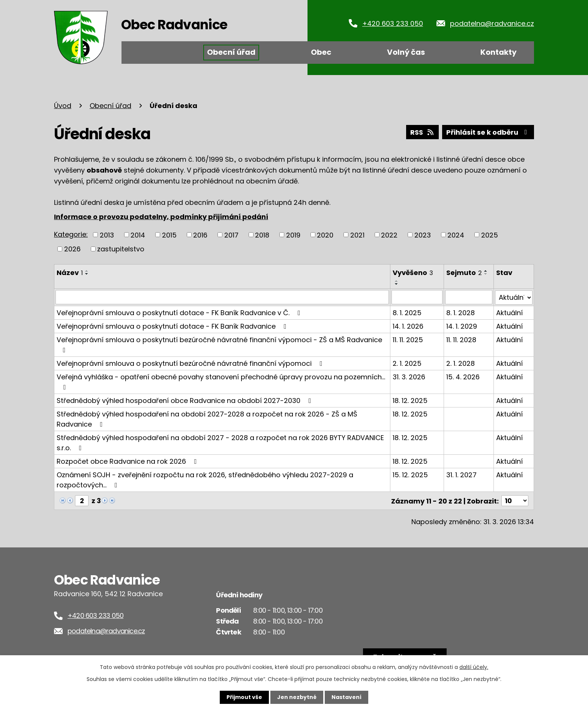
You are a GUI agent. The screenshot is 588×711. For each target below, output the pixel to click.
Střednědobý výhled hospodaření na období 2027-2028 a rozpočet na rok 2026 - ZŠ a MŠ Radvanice (207, 419)
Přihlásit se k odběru (488, 132)
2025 (490, 235)
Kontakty (499, 52)
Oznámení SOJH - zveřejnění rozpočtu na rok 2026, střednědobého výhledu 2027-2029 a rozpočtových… (205, 480)
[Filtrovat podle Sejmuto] (469, 297)
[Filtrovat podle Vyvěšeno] (417, 297)
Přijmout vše (244, 697)
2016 (200, 235)
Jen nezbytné (297, 697)
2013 (107, 235)
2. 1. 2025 (407, 363)
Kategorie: (71, 234)
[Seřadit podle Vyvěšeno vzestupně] (397, 281)
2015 (169, 235)
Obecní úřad (231, 52)
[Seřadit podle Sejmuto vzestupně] (486, 271)
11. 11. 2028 (461, 339)
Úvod (145, 53)
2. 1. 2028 (460, 363)
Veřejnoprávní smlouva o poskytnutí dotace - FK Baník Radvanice (173, 326)
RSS (423, 132)
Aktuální (509, 312)
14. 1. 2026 (408, 326)
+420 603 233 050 (393, 23)
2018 (262, 235)
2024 (456, 235)
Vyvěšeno (413, 273)
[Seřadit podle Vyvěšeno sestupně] (397, 284)
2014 (138, 235)
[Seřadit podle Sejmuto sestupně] (486, 274)
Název (70, 273)
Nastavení (346, 697)
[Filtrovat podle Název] (222, 297)
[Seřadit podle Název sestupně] (87, 274)
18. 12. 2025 (410, 400)
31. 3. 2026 (409, 377)
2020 (325, 235)
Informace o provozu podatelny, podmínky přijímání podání (161, 217)
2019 (293, 235)
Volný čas (406, 52)
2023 (423, 235)
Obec (321, 52)
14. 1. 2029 (462, 326)
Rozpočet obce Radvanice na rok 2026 (128, 461)
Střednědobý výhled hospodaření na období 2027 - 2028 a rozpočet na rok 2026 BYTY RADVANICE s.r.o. (220, 442)
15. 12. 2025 (411, 474)
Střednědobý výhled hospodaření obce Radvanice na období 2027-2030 (185, 400)
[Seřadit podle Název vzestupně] (87, 271)
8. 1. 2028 (460, 312)
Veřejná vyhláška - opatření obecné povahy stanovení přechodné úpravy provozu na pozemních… (221, 381)
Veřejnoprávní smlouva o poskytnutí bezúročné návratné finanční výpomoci (191, 363)
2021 (357, 235)
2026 (72, 249)
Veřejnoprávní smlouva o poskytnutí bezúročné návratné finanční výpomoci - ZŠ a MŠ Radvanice (219, 344)
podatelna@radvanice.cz (492, 23)
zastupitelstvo (121, 249)
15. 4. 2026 (463, 377)
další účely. (474, 667)
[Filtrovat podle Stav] (514, 297)
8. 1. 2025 (407, 312)
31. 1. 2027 (461, 474)
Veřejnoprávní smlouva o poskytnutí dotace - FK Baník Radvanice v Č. (180, 312)
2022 (389, 235)
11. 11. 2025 (408, 339)
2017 (231, 235)
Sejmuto (464, 273)
